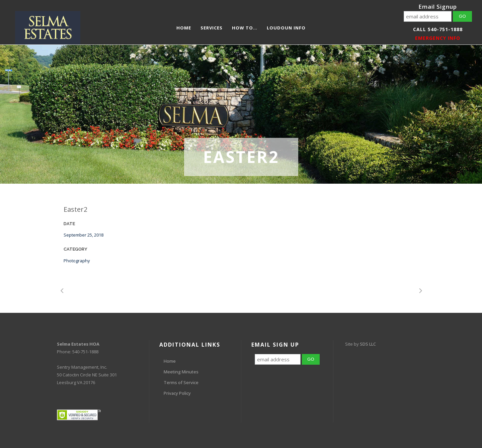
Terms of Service (181, 382)
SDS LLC (368, 344)
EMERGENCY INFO (438, 38)
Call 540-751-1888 (438, 29)
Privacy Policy (177, 393)
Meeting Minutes (181, 372)
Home (170, 361)
